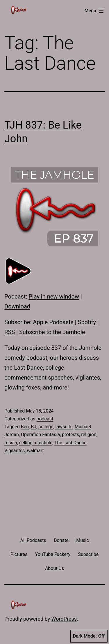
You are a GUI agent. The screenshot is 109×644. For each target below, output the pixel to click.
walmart (35, 451)
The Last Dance (70, 443)
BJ (34, 427)
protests (70, 435)
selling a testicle (36, 443)
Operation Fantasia (40, 435)
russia (11, 443)
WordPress (64, 619)
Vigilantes (15, 451)
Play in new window (54, 296)
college (46, 427)
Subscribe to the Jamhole (52, 332)
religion (89, 435)
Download (17, 306)
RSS (10, 332)
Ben (25, 427)
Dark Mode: (89, 636)
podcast (45, 419)
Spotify (87, 322)
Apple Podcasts (53, 322)
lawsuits (64, 427)
